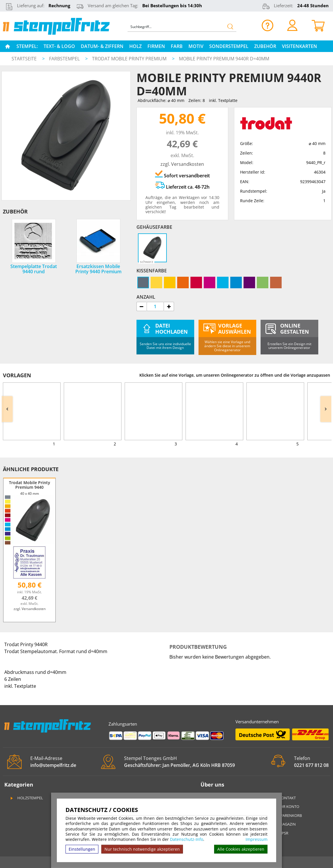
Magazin (284, 824)
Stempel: (27, 46)
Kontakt (284, 798)
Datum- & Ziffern (102, 46)
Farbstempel (65, 59)
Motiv (196, 46)
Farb (177, 46)
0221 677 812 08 (311, 765)
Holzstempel (26, 798)
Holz (135, 46)
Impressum (257, 839)
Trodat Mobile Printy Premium (130, 59)
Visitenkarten (300, 46)
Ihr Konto (286, 806)
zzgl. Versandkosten (182, 164)
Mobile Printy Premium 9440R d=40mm (224, 59)
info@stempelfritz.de (53, 765)
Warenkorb (287, 815)
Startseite (24, 59)
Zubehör (265, 46)
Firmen (156, 46)
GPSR (280, 833)
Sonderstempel (229, 46)
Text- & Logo (59, 46)
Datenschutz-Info (187, 839)
